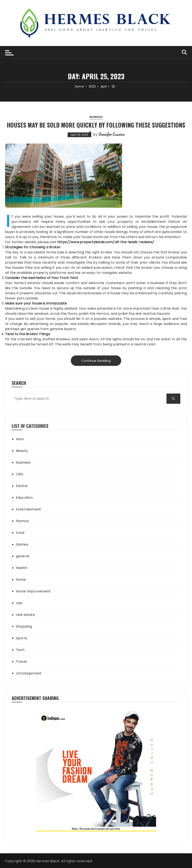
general (23, 556)
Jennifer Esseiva (111, 134)
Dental (22, 486)
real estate (25, 615)
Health (22, 568)
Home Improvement (33, 591)
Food (20, 533)
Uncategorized (28, 673)
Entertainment (28, 509)
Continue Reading (96, 361)
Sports (22, 638)
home (21, 580)
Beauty (22, 451)
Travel (21, 662)
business (96, 117)
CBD (20, 474)
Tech (20, 650)
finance (22, 521)
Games (22, 544)
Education (24, 498)
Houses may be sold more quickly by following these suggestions (96, 125)
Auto (20, 439)
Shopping (24, 626)
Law (19, 603)
